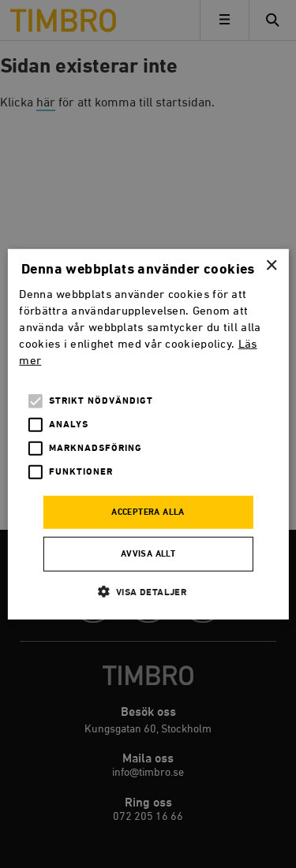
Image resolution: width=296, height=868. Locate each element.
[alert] (148, 434)
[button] (148, 592)
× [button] (271, 265)
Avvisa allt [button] (148, 554)
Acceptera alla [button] (148, 512)
